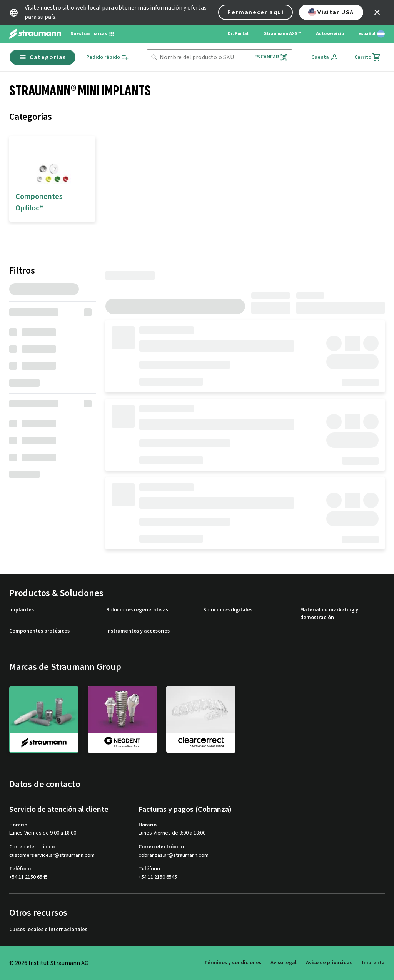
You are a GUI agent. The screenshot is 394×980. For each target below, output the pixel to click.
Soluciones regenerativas (137, 610)
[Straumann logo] (35, 34)
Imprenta (373, 963)
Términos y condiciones (233, 963)
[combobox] (203, 58)
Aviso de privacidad (329, 963)
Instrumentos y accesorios (138, 631)
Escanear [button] (271, 57)
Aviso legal (284, 963)
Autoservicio (330, 34)
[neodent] (122, 719)
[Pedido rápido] (108, 58)
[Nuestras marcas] (93, 34)
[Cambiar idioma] (371, 34)
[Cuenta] (325, 57)
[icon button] (377, 12)
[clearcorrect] (201, 719)
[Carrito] (368, 57)
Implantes (22, 610)
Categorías (43, 57)
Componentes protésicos (39, 631)
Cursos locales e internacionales (48, 930)
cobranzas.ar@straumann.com (174, 856)
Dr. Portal (238, 34)
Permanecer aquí (255, 12)
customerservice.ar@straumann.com (52, 856)
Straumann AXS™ (282, 34)
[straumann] (44, 720)
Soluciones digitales (228, 610)
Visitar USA (331, 12)
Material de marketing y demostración (329, 614)
